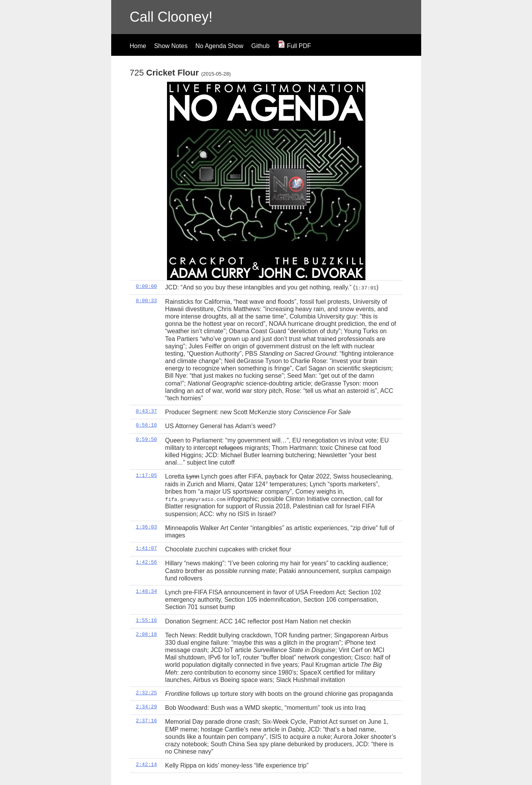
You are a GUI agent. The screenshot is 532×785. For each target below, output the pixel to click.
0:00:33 (147, 300)
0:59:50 (147, 439)
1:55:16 (147, 620)
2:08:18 (147, 634)
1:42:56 (147, 562)
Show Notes (171, 46)
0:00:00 (147, 286)
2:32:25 (147, 692)
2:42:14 (147, 764)
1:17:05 (147, 475)
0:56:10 (147, 425)
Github (260, 46)
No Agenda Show (219, 46)
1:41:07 (147, 548)
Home (138, 46)
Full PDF (294, 46)
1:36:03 (147, 527)
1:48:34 (147, 591)
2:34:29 (147, 706)
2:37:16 (147, 721)
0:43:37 (147, 411)
